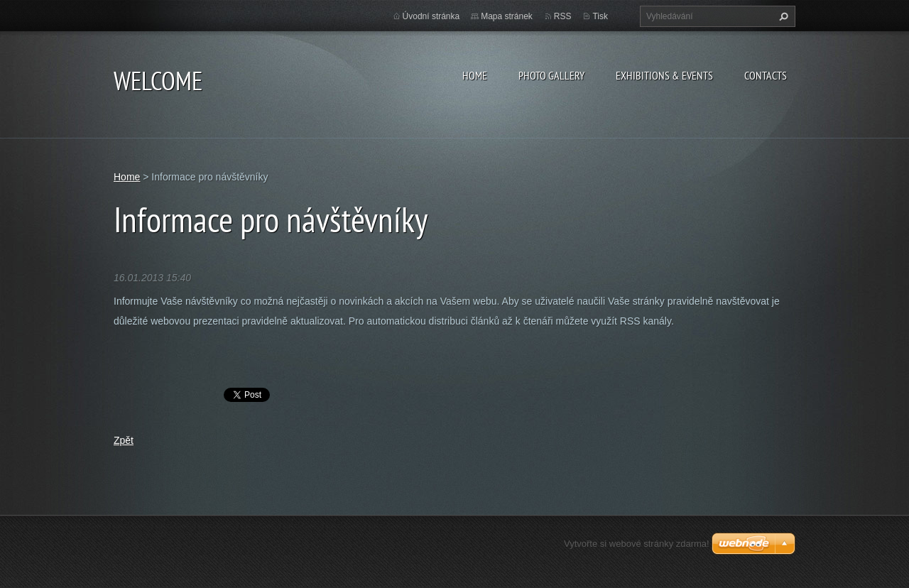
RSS (563, 16)
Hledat (782, 16)
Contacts (766, 75)
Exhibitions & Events (664, 75)
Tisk (600, 16)
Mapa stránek (507, 16)
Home (475, 75)
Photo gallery (551, 75)
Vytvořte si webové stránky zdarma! (637, 544)
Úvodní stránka (431, 16)
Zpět (124, 440)
